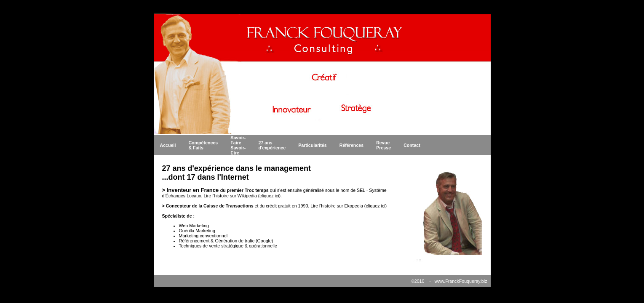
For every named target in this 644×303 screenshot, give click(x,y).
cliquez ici (269, 196)
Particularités (313, 145)
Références (351, 145)
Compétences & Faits (203, 145)
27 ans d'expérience (272, 145)
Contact (412, 145)
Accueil (168, 145)
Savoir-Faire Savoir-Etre (238, 145)
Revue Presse (383, 145)
